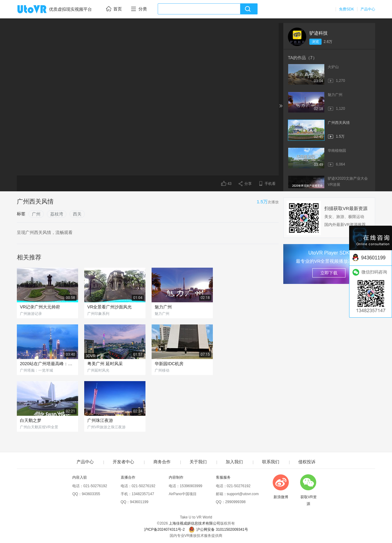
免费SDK (347, 9)
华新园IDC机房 (169, 364)
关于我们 (198, 462)
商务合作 (162, 462)
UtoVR (39, 10)
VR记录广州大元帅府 (40, 307)
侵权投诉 (307, 462)
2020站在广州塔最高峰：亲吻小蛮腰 (47, 364)
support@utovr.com (243, 494)
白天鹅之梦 (31, 420)
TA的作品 (302, 58)
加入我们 (234, 462)
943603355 (91, 494)
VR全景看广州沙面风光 (109, 307)
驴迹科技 (318, 33)
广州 (36, 214)
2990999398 (235, 502)
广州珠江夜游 (100, 420)
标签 (21, 214)
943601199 (139, 502)
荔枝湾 (57, 214)
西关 (77, 214)
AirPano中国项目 (183, 494)
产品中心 (368, 9)
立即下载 (329, 273)
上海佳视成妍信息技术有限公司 (194, 523)
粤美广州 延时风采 (105, 364)
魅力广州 (163, 307)
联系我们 (271, 462)
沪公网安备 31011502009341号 (218, 530)
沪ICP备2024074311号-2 (164, 530)
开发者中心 (123, 462)
